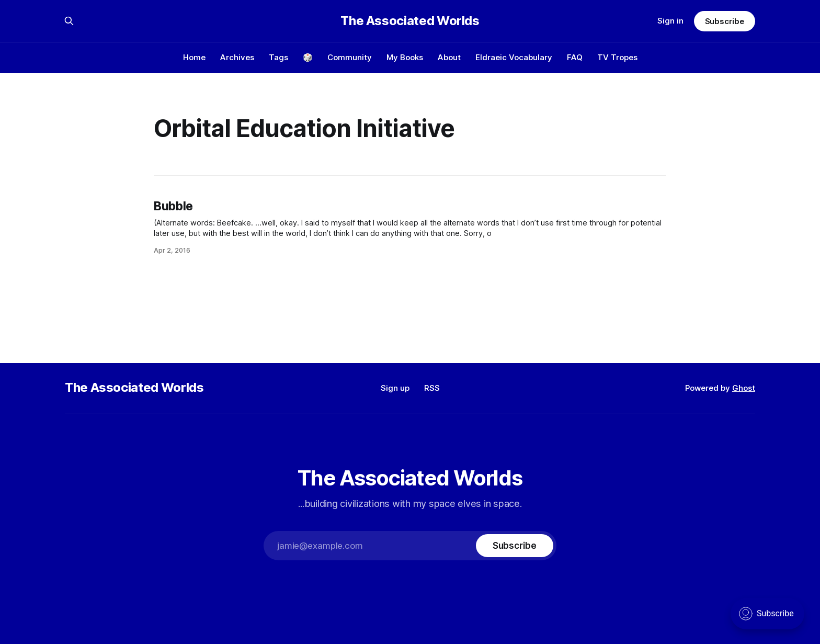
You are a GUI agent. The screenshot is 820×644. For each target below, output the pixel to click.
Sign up (395, 388)
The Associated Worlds (410, 21)
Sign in (670, 21)
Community (350, 57)
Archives (237, 57)
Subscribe (725, 21)
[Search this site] (69, 21)
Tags (278, 57)
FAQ (575, 57)
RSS (432, 388)
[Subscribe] (515, 546)
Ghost (744, 388)
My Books (405, 57)
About (449, 57)
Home (194, 57)
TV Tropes (617, 57)
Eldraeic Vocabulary (514, 57)
